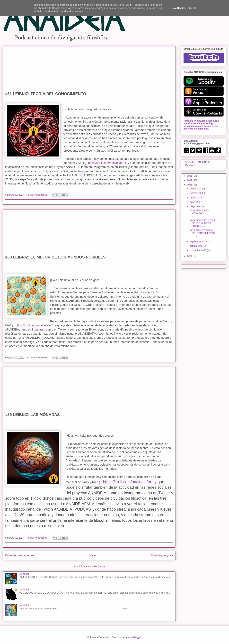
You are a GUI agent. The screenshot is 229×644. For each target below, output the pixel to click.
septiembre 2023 (199, 241)
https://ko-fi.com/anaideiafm (106, 163)
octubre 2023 (197, 246)
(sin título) (24, 574)
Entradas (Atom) (96, 566)
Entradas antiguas (162, 555)
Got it (192, 8)
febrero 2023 (197, 193)
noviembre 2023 (198, 250)
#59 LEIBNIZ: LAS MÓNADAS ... (202, 213)
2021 (190, 176)
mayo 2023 (196, 206)
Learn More (179, 8)
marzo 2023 (196, 198)
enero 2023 (196, 189)
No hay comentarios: (37, 195)
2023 (190, 185)
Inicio (92, 555)
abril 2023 (195, 202)
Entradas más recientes (20, 555)
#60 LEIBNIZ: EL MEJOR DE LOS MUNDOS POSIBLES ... (202, 223)
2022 (190, 180)
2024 (190, 256)
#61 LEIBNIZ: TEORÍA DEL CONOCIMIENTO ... (202, 233)
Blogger (137, 637)
